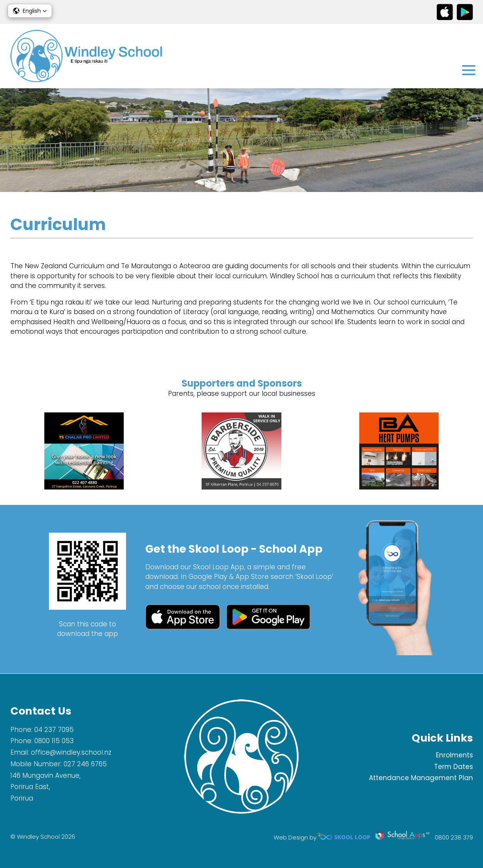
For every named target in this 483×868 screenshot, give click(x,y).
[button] (30, 11)
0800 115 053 (54, 741)
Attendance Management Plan (421, 778)
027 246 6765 (85, 764)
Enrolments (454, 755)
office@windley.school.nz (71, 752)
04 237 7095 (54, 730)
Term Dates (454, 767)
